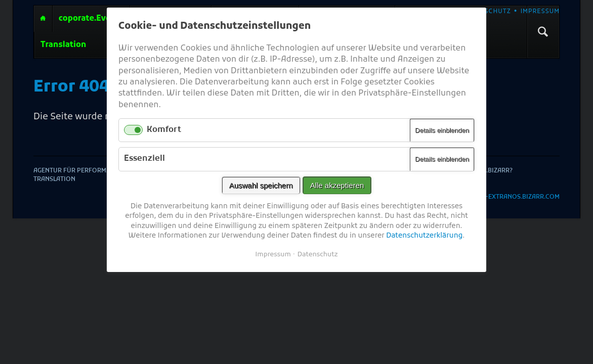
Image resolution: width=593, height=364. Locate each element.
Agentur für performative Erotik (43, 19)
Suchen (543, 32)
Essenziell (144, 159)
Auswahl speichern (261, 185)
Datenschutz (486, 12)
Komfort (164, 130)
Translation (63, 45)
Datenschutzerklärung (424, 236)
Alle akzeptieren (337, 185)
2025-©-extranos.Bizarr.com (511, 197)
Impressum (540, 12)
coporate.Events (91, 19)
